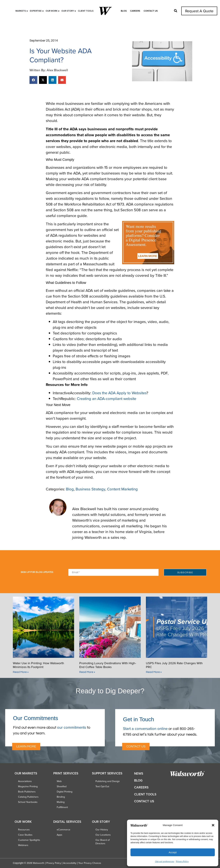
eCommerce (64, 830)
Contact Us (151, 11)
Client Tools (145, 794)
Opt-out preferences (165, 861)
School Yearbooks (28, 802)
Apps (60, 835)
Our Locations (103, 835)
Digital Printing (65, 792)
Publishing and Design (108, 781)
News (139, 773)
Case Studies (25, 835)
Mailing (61, 802)
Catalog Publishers (28, 797)
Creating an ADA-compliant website (107, 398)
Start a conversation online (145, 728)
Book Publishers (27, 792)
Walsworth (39, 863)
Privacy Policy (182, 861)
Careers (135, 11)
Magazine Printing (28, 786)
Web (59, 781)
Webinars (23, 845)
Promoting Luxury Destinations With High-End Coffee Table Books (108, 665)
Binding (61, 797)
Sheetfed (62, 786)
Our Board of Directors (103, 842)
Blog (124, 11)
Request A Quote (199, 11)
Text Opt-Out (102, 786)
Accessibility (70, 863)
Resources (24, 830)
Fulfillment (62, 807)
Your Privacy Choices (90, 863)
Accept (173, 852)
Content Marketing (122, 489)
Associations (25, 781)
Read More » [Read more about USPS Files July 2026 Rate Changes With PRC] (154, 672)
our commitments (72, 727)
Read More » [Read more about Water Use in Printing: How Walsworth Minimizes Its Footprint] (21, 672)
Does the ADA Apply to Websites (119, 393)
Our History (102, 830)
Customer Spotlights (29, 840)
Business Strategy (90, 489)
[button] (213, 825)
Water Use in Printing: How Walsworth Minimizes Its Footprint (38, 665)
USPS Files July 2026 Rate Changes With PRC (174, 665)
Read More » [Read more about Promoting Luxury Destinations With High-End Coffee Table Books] (87, 672)
